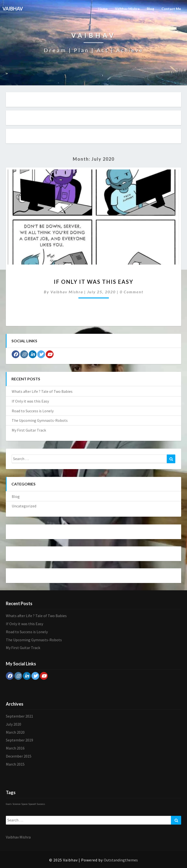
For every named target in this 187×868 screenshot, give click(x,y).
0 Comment (132, 292)
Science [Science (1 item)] (16, 804)
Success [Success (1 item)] (41, 804)
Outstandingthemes (121, 860)
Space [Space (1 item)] (24, 804)
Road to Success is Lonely (33, 411)
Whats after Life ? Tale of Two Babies (42, 391)
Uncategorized (24, 506)
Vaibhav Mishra (127, 9)
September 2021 (19, 716)
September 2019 (19, 740)
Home (103, 9)
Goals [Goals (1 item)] (9, 804)
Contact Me (171, 9)
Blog (150, 9)
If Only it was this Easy (94, 282)
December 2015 (19, 756)
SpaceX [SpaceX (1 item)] (32, 804)
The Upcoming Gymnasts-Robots (40, 420)
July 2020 (14, 724)
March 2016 (15, 748)
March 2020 (15, 732)
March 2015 (15, 764)
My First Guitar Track (29, 430)
